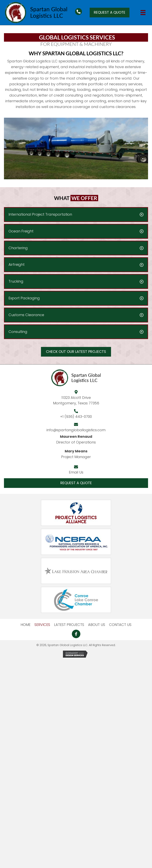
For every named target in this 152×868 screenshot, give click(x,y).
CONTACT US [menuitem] (120, 625)
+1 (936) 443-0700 (76, 417)
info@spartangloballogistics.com (76, 430)
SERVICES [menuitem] (42, 625)
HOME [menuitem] (26, 625)
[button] (110, 13)
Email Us (76, 472)
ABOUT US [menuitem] (97, 625)
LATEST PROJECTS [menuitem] (69, 625)
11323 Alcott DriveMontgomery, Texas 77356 (76, 400)
